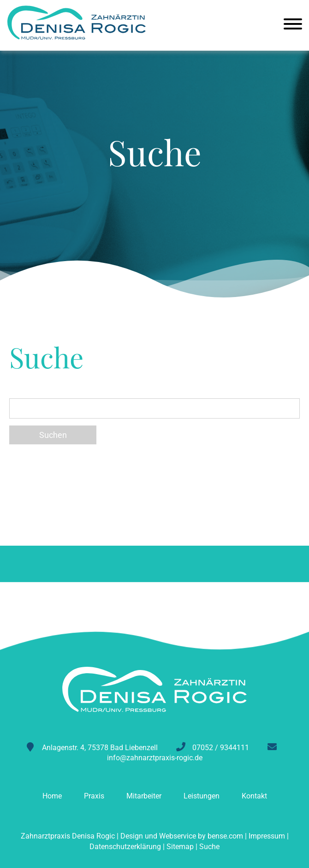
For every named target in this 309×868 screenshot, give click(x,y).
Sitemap (180, 847)
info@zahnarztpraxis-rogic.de (155, 758)
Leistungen (202, 796)
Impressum (267, 836)
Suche (209, 847)
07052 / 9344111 (221, 748)
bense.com (225, 836)
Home (52, 796)
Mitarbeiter (144, 796)
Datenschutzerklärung (125, 847)
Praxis (94, 796)
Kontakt (254, 796)
